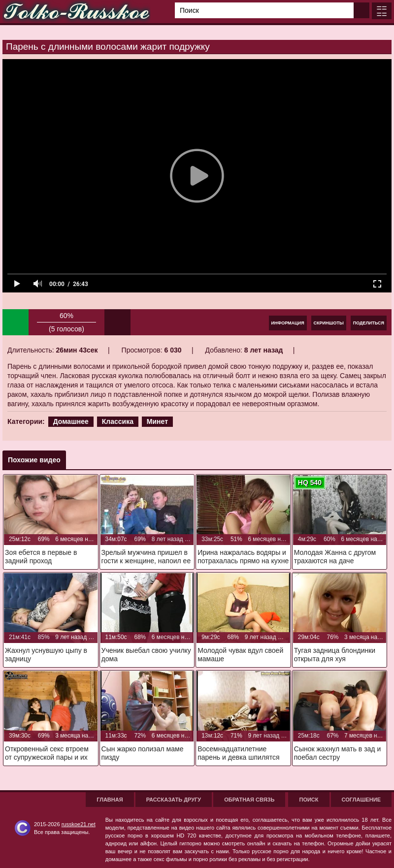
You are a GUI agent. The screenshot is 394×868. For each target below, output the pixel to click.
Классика (118, 421)
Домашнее (71, 421)
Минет (157, 421)
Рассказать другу (174, 800)
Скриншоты (329, 323)
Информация (288, 323)
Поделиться (369, 323)
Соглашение (361, 800)
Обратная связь (249, 800)
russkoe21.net (79, 824)
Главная (110, 800)
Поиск (309, 800)
